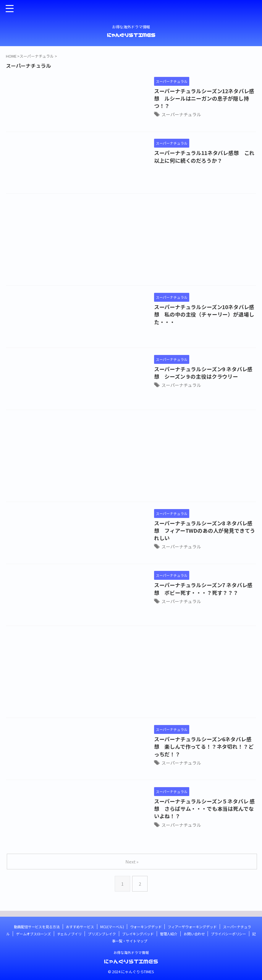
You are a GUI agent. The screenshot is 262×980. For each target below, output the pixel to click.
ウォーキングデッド (146, 927)
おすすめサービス (80, 927)
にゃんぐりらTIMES (131, 35)
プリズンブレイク (102, 934)
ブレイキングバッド (138, 934)
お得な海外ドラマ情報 (131, 952)
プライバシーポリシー (228, 934)
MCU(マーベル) (112, 927)
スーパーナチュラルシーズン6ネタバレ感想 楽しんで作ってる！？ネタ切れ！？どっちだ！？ (171, 742)
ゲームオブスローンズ (33, 934)
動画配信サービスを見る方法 (37, 927)
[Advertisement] (131, 241)
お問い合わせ (194, 934)
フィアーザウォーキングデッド (192, 927)
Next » (132, 862)
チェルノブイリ (69, 934)
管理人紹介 (169, 934)
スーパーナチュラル (128, 106)
